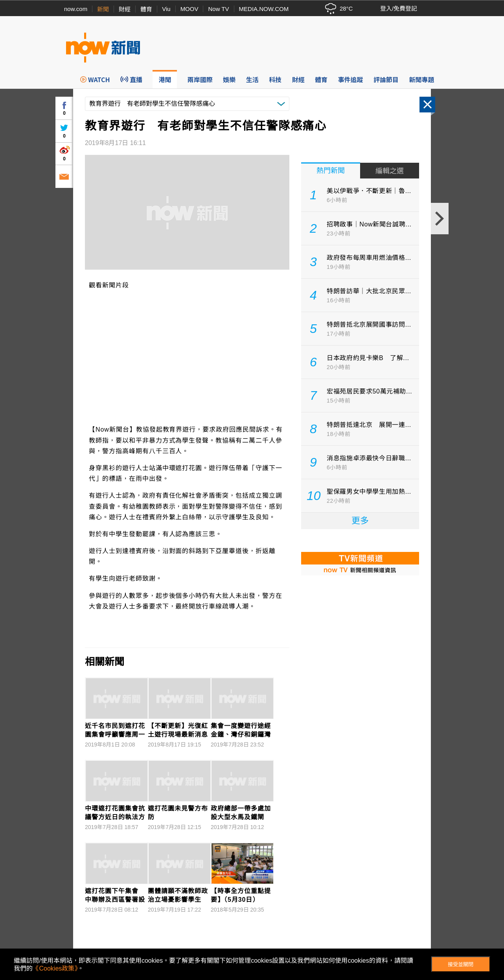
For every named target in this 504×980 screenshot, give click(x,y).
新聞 (103, 9)
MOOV (189, 9)
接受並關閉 (461, 964)
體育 (146, 9)
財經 (125, 9)
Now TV (218, 9)
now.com (76, 9)
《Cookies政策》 (55, 968)
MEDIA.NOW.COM (264, 9)
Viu (166, 9)
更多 (360, 521)
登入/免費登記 (399, 8)
